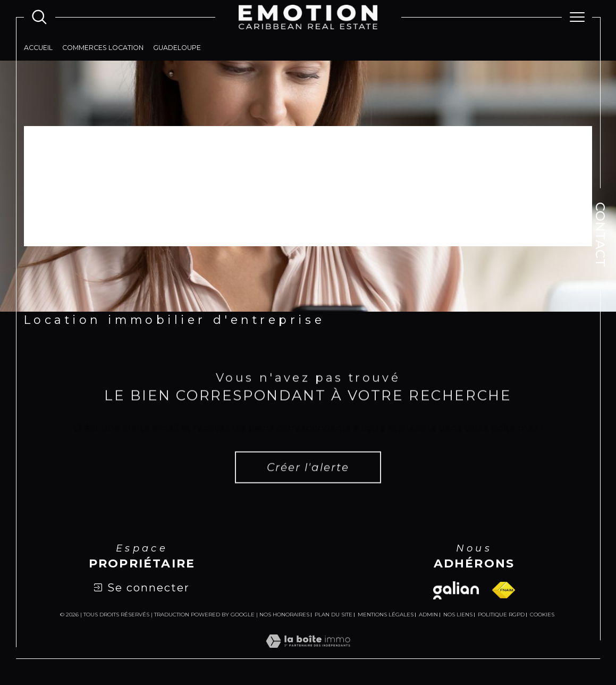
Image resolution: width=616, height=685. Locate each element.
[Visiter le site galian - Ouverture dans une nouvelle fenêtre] (456, 590)
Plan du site (334, 615)
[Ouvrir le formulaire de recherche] (39, 17)
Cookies (542, 615)
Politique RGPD (501, 615)
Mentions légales (386, 615)
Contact (600, 235)
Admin (428, 615)
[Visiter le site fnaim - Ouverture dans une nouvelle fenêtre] (504, 590)
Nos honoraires (284, 615)
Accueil (38, 48)
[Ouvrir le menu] (577, 17)
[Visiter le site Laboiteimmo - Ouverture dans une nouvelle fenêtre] (308, 653)
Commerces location (103, 48)
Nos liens (458, 615)
